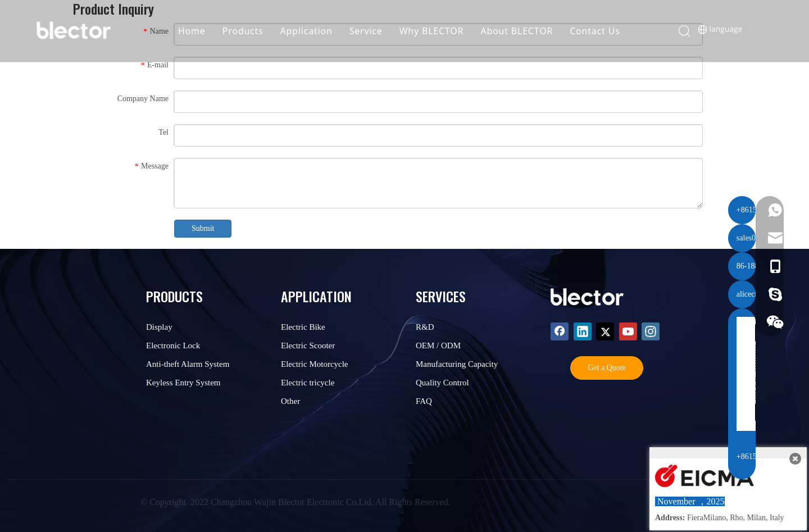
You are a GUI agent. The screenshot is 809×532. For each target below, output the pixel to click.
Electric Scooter (308, 345)
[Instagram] (651, 331)
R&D (425, 327)
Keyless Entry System (183, 383)
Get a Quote (607, 368)
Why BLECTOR (440, 31)
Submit (203, 228)
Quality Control (442, 383)
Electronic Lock (173, 345)
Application (315, 31)
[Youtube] (628, 331)
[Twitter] (605, 331)
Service (374, 31)
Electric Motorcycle (315, 364)
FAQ (424, 401)
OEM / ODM (438, 345)
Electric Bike (303, 327)
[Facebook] (560, 331)
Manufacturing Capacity (457, 364)
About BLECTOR (526, 31)
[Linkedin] (583, 331)
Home (200, 31)
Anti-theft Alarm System (188, 364)
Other (290, 401)
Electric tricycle (308, 383)
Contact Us (603, 31)
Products (251, 31)
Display (159, 327)
